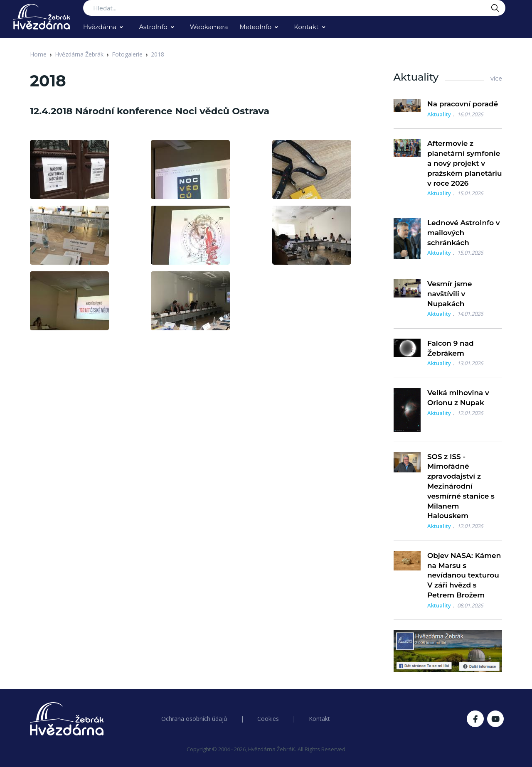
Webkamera (209, 27)
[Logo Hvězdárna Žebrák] (42, 17)
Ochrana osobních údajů (194, 719)
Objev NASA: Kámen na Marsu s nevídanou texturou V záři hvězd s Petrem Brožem (464, 575)
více (496, 79)
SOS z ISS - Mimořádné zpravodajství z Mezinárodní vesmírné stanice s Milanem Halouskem (461, 486)
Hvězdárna (100, 27)
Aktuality (439, 114)
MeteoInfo (256, 27)
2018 (158, 54)
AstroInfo (153, 27)
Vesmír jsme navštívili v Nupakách (450, 294)
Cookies (268, 719)
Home (38, 54)
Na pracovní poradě (463, 104)
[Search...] (294, 8)
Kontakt (306, 27)
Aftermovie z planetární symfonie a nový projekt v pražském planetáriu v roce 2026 (465, 163)
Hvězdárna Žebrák (79, 54)
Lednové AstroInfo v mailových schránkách (464, 233)
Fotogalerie (127, 54)
